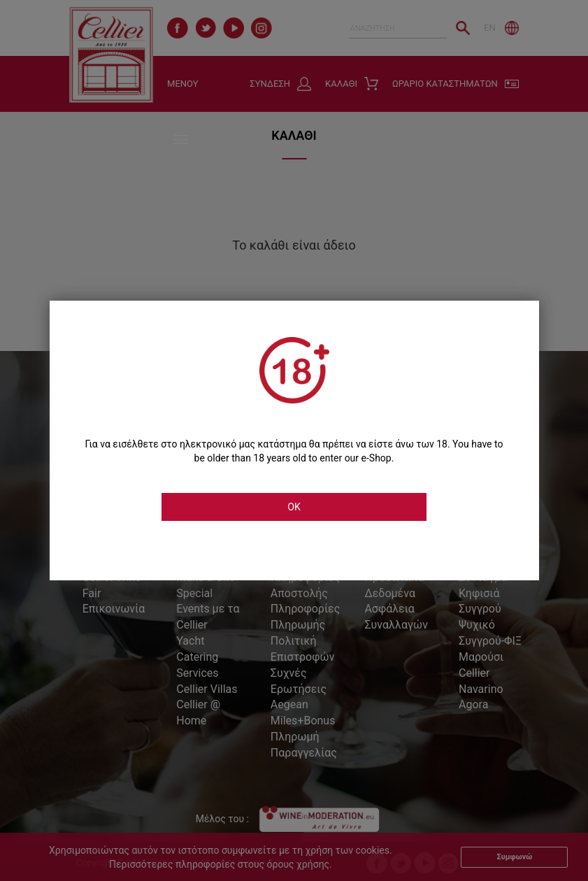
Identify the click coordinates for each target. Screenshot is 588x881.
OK (294, 507)
